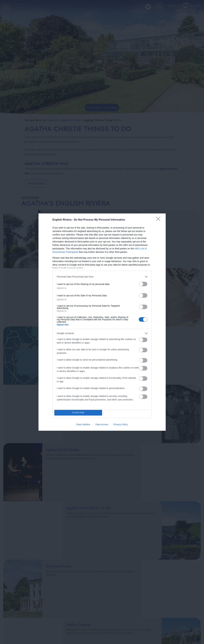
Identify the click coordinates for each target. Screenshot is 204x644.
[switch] (143, 284)
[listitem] (102, 277)
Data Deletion (83, 424)
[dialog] (102, 322)
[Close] (159, 220)
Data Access (102, 424)
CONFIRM (78, 413)
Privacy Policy (121, 424)
